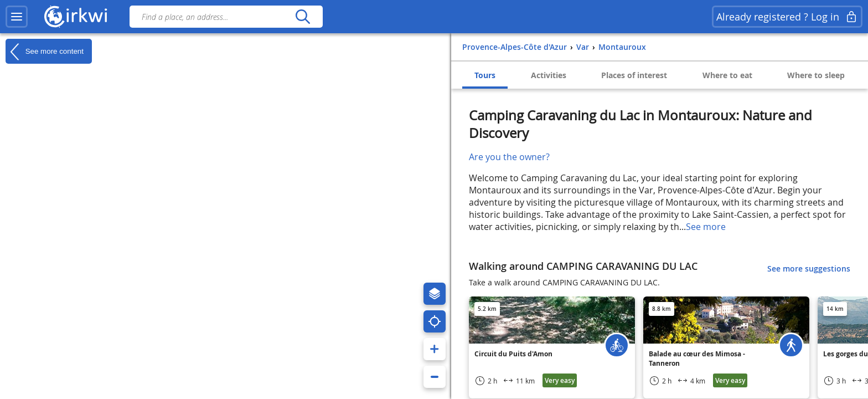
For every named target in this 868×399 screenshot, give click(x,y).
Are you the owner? (509, 157)
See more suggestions (809, 268)
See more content (45, 52)
